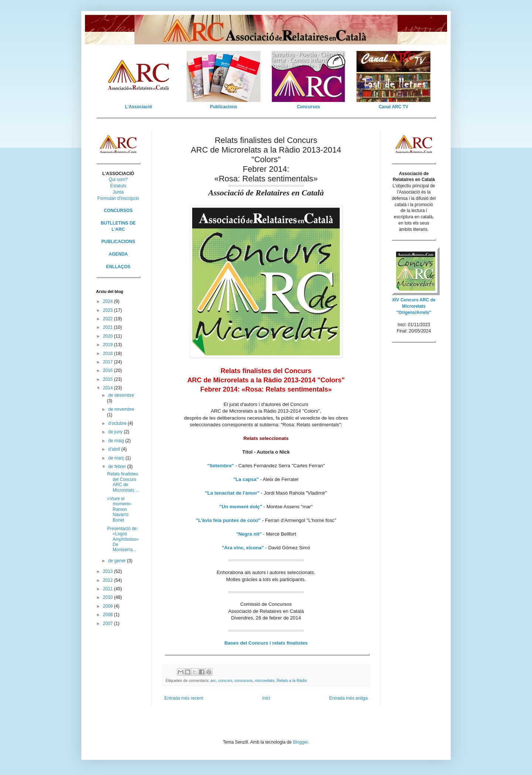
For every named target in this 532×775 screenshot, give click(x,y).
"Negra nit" (249, 534)
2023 (109, 310)
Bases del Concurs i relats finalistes (266, 643)
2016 (109, 371)
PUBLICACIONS (118, 242)
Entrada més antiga (348, 698)
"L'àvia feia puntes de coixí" (228, 520)
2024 (109, 301)
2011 (109, 589)
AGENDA (118, 254)
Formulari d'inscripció (118, 198)
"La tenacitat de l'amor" (232, 493)
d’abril (115, 449)
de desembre (121, 395)
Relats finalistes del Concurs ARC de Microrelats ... (123, 482)
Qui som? (118, 180)
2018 (109, 354)
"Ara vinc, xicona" (243, 548)
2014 (109, 388)
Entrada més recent (184, 698)
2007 (109, 624)
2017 (109, 362)
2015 (109, 379)
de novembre (121, 409)
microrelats (265, 680)
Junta (118, 192)
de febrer (118, 467)
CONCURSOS (118, 211)
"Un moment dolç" (241, 507)
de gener (118, 561)
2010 (109, 597)
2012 (109, 580)
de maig (117, 441)
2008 (109, 615)
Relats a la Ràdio (292, 680)
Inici (266, 698)
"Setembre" (221, 466)
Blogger (301, 742)
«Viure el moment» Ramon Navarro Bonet (119, 509)
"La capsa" (246, 479)
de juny (116, 432)
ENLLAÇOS (118, 267)
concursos (244, 680)
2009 (109, 606)
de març (117, 458)
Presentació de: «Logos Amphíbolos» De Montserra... (123, 539)
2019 (109, 345)
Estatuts (118, 186)
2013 (109, 571)
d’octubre (118, 423)
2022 (109, 319)
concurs (225, 680)
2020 (109, 336)
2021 (109, 327)
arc (213, 680)
